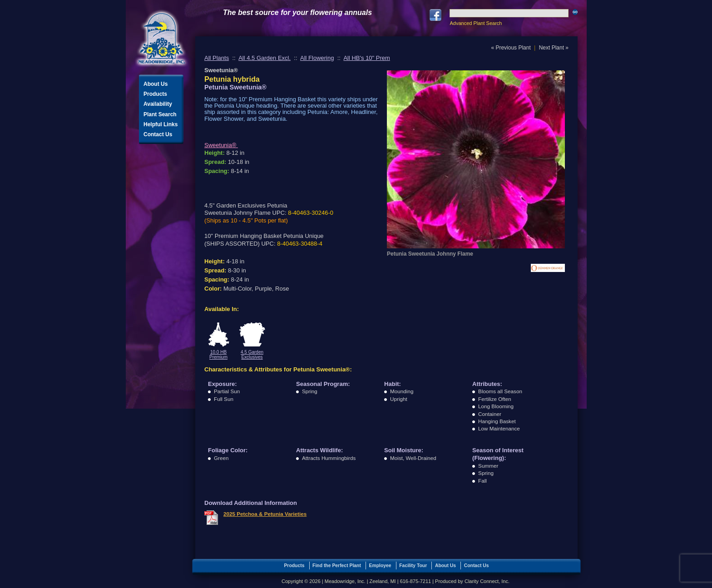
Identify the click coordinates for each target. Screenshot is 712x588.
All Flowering (317, 58)
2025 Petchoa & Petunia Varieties (265, 514)
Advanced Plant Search (476, 23)
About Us (156, 84)
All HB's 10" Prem (366, 58)
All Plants (217, 58)
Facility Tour (413, 566)
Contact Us (158, 134)
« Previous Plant (511, 48)
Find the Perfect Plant (337, 566)
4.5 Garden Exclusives (252, 355)
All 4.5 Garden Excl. (265, 58)
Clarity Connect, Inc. (487, 581)
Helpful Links (161, 124)
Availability (158, 104)
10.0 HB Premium (218, 355)
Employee (380, 566)
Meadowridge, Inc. (162, 38)
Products (155, 94)
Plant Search (160, 114)
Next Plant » (554, 48)
